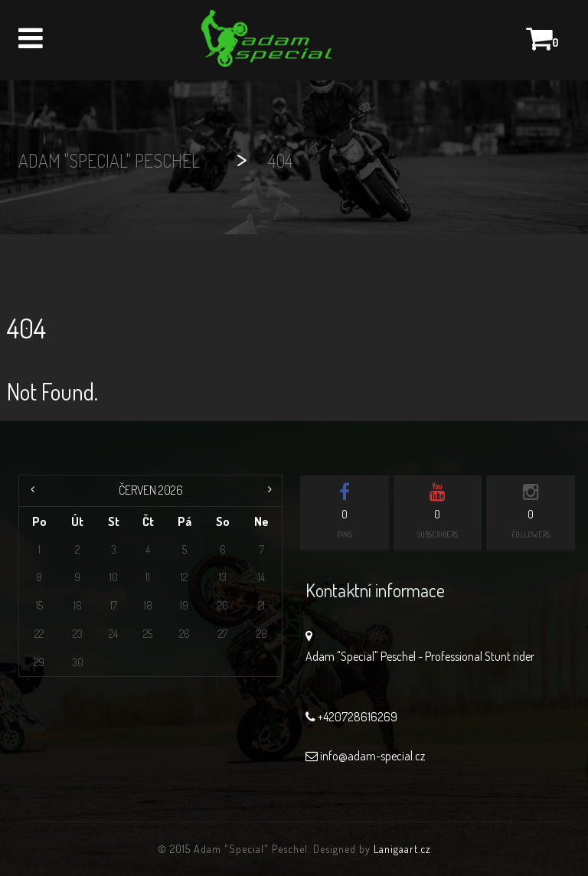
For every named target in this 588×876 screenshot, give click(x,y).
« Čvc (34, 491)
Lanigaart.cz (402, 849)
